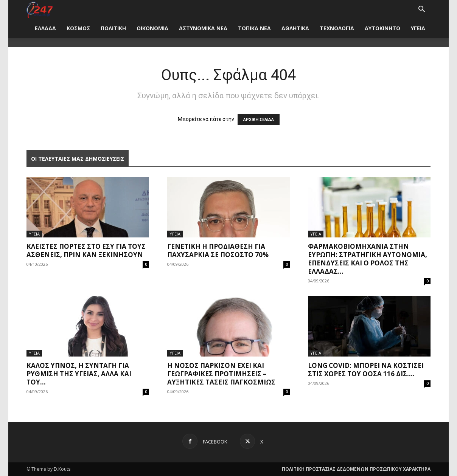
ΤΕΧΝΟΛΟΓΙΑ (337, 28)
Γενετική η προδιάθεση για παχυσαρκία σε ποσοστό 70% (218, 250)
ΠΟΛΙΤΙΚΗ (113, 28)
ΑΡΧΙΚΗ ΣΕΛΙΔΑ (259, 120)
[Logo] (40, 9)
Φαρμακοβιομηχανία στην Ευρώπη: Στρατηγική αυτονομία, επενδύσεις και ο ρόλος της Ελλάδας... (368, 259)
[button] (421, 10)
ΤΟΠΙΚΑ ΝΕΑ (254, 28)
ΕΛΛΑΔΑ (45, 28)
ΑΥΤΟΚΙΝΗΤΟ (382, 28)
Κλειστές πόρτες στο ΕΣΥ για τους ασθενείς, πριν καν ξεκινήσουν (86, 250)
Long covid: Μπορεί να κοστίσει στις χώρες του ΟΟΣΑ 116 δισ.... (366, 370)
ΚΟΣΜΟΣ (78, 28)
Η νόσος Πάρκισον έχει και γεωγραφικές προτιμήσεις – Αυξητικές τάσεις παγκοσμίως (221, 374)
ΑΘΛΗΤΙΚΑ (295, 28)
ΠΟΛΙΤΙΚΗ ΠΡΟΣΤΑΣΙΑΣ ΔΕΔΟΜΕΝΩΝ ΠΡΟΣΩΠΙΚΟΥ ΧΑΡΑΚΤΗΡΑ (356, 469)
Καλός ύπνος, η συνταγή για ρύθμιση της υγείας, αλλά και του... (79, 374)
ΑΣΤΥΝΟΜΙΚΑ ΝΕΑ (203, 28)
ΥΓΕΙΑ (418, 28)
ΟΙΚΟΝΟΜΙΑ (152, 28)
